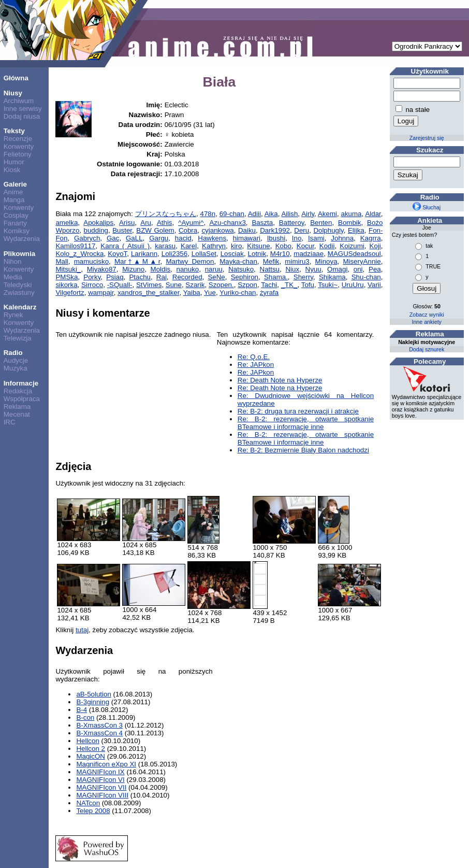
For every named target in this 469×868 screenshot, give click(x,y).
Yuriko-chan (238, 293)
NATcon (88, 803)
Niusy (13, 93)
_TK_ (289, 285)
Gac (113, 238)
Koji (375, 246)
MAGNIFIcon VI (100, 780)
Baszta (262, 223)
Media (13, 277)
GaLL (134, 238)
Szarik (195, 285)
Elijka (356, 230)
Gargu (159, 238)
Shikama (332, 277)
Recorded (187, 277)
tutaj (82, 630)
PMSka (67, 277)
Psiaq (115, 277)
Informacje (21, 383)
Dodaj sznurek (427, 349)
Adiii (254, 214)
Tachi (269, 285)
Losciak (232, 254)
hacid (183, 238)
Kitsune (258, 246)
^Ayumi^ (191, 223)
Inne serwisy (23, 109)
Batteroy (292, 223)
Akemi (327, 214)
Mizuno (133, 269)
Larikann (144, 254)
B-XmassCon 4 (99, 733)
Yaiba (192, 293)
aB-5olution (93, 694)
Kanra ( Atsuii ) (125, 246)
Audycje (16, 360)
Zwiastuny (19, 293)
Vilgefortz (70, 293)
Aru (146, 223)
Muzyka (16, 368)
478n (208, 214)
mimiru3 (297, 261)
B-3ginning (93, 702)
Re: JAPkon (256, 365)
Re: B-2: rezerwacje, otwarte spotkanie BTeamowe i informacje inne (306, 423)
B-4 (82, 710)
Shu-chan (366, 277)
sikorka (66, 285)
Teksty (14, 131)
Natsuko (241, 269)
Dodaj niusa (22, 116)
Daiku (247, 230)
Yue (210, 293)
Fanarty (15, 223)
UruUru (353, 285)
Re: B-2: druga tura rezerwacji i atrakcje (298, 411)
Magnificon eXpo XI (106, 764)
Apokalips (98, 223)
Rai (162, 277)
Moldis (161, 269)
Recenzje (18, 139)
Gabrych (87, 238)
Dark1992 (275, 230)
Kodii (327, 246)
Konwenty (19, 146)
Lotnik (257, 254)
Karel (189, 246)
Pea (375, 269)
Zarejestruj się (427, 138)
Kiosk (12, 170)
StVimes (149, 285)
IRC (10, 422)
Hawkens (212, 238)
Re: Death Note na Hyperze (280, 380)
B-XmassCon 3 (99, 725)
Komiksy (17, 231)
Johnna (342, 238)
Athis (165, 223)
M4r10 (280, 254)
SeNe (216, 277)
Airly (308, 214)
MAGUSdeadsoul (354, 254)
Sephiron (245, 277)
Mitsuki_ (68, 269)
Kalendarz (20, 307)
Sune (174, 285)
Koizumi (352, 246)
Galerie (15, 184)
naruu (214, 269)
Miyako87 (102, 269)
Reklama (17, 407)
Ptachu (140, 277)
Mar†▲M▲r (137, 261)
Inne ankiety (426, 322)
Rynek (13, 315)
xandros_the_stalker (148, 293)
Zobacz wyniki (427, 315)
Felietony (18, 154)
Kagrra (371, 238)
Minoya (326, 261)
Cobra (188, 230)
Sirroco (92, 285)
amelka (67, 223)
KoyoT (117, 254)
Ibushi (276, 238)
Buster (122, 230)
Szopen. (221, 285)
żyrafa (269, 293)
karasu (165, 246)
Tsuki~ (328, 285)
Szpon (247, 285)
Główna (16, 78)
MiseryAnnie (362, 261)
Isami (316, 238)
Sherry (303, 277)
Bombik (349, 223)
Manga (14, 200)
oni (358, 269)
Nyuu (313, 269)
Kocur (305, 246)
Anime (13, 192)
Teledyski (18, 285)
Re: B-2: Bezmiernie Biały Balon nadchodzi (303, 450)
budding (96, 230)
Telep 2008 (93, 811)
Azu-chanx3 (227, 223)
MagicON (91, 756)
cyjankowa (217, 230)
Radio (13, 353)
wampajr (101, 293)
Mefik (271, 261)
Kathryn (214, 246)
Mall (62, 261)
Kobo (283, 246)
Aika (271, 214)
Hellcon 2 (91, 749)
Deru (302, 230)
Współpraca (22, 399)
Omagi (337, 269)
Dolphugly (328, 230)
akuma (351, 214)
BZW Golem (155, 230)
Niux (292, 269)
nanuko (188, 269)
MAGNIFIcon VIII (102, 795)
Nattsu (270, 269)
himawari (247, 238)
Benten (321, 223)
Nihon (13, 261)
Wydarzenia (22, 239)
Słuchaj (427, 207)
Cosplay (16, 215)
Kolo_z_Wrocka (79, 254)
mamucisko (91, 261)
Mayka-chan (238, 261)
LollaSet (204, 254)
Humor (14, 162)
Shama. (276, 277)
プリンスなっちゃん (166, 214)
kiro (236, 246)
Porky (92, 277)
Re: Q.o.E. (254, 357)
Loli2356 (174, 254)
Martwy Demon (190, 261)
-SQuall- (120, 285)
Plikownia (19, 254)
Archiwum (19, 101)
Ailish (289, 214)
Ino (297, 238)
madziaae (309, 254)
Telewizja (18, 338)
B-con (85, 717)
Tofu (308, 285)
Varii (374, 285)
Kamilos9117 (75, 246)
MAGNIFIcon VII (101, 787)
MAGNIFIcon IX (100, 772)
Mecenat (17, 414)
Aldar (373, 214)
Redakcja (18, 391)
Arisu (127, 223)
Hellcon (87, 741)
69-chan (232, 214)
